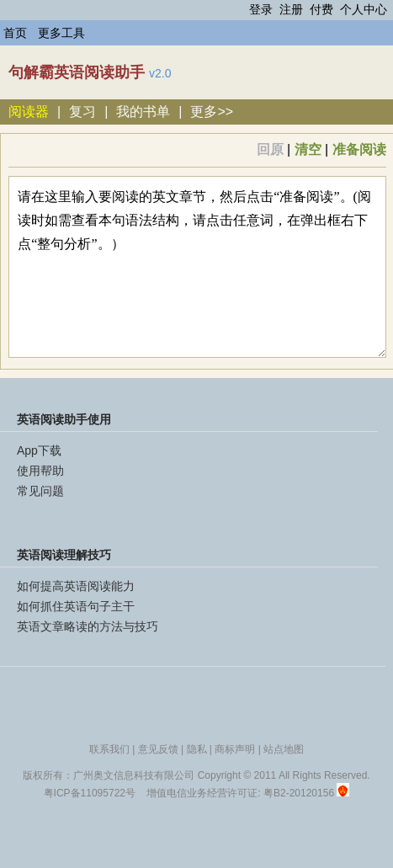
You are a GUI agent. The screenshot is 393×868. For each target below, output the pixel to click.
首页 (15, 33)
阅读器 (29, 112)
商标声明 (235, 749)
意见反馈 (158, 749)
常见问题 (40, 491)
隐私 (197, 749)
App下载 (39, 450)
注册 (291, 9)
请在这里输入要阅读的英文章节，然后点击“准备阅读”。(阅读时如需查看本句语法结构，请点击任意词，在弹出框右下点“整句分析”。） (197, 267)
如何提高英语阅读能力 (76, 586)
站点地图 (284, 749)
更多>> (212, 112)
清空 (308, 149)
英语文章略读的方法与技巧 (88, 626)
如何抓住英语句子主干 (76, 606)
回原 (270, 149)
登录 (261, 9)
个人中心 (364, 9)
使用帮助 (40, 471)
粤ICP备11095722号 (90, 793)
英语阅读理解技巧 (64, 555)
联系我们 (109, 749)
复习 (82, 112)
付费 (321, 9)
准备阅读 (359, 149)
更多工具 (61, 33)
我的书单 (143, 112)
